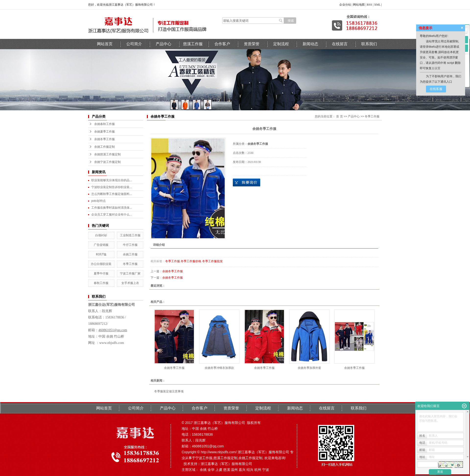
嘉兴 (242, 470)
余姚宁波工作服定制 (107, 162)
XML (377, 5)
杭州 (258, 470)
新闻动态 (310, 44)
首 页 (339, 116)
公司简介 (134, 44)
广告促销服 (101, 245)
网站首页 (105, 44)
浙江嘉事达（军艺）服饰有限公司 (226, 464)
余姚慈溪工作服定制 (107, 154)
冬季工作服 (130, 264)
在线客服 (436, 89)
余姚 (203, 470)
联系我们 (369, 44)
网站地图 (359, 5)
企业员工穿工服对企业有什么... (112, 215)
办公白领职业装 (101, 264)
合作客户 (222, 44)
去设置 (436, 68)
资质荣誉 (252, 44)
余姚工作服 (130, 254)
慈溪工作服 (193, 44)
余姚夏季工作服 (105, 132)
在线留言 (340, 44)
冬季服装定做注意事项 (169, 391)
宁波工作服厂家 (130, 273)
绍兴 (250, 470)
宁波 (266, 470)
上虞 (219, 470)
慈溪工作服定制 (225, 458)
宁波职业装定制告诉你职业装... (112, 187)
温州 (234, 470)
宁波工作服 (204, 458)
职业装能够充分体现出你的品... (112, 180)
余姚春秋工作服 (105, 124)
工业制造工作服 (130, 235)
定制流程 (281, 44)
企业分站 (345, 5)
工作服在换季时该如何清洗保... (112, 208)
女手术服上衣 (130, 283)
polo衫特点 (99, 201)
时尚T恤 (101, 254)
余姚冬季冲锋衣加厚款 (219, 368)
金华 (211, 470)
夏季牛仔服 (101, 273)
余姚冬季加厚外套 (309, 368)
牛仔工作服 (130, 245)
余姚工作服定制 (105, 147)
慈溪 (227, 470)
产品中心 (164, 44)
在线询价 (247, 182)
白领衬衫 (101, 235)
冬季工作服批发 (212, 261)
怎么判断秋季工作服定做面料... (112, 194)
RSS (370, 5)
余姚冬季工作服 (105, 139)
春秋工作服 (101, 283)
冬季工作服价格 (191, 261)
